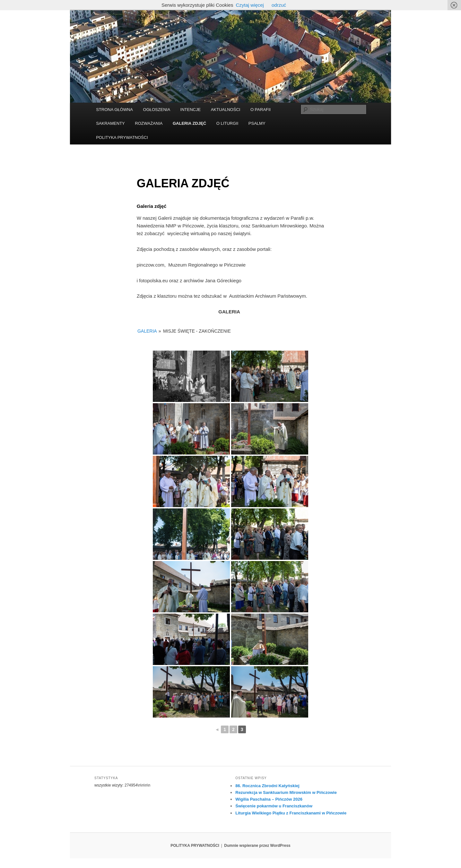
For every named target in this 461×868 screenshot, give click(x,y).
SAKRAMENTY (110, 123)
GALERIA (147, 331)
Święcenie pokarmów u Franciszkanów (274, 806)
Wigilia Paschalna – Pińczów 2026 (269, 799)
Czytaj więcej (250, 5)
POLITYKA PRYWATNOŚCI (122, 137)
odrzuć (279, 5)
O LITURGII (227, 123)
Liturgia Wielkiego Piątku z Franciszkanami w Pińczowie (291, 813)
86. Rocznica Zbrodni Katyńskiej (267, 786)
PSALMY (257, 123)
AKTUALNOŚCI (226, 110)
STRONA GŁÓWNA (114, 110)
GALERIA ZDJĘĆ (189, 123)
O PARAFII (261, 110)
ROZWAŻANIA (149, 123)
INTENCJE (191, 110)
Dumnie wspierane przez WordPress (257, 846)
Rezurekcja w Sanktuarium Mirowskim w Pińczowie (286, 792)
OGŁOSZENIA (157, 110)
